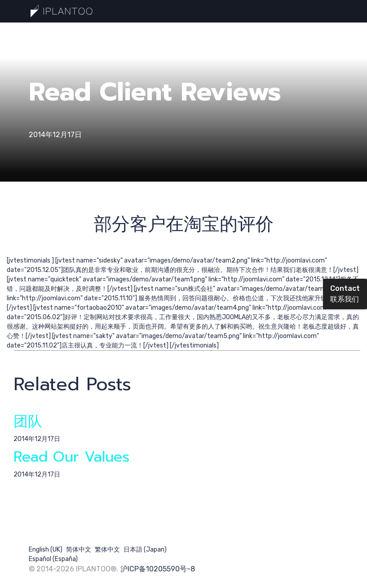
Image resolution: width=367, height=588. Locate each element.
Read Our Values (71, 457)
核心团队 (234, 33)
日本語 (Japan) (145, 550)
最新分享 (112, 33)
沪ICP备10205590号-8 (158, 569)
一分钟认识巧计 (60, 33)
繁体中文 (107, 550)
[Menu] (333, 34)
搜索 (197, 33)
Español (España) (53, 559)
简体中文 (79, 550)
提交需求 (155, 33)
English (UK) (46, 550)
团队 (28, 421)
